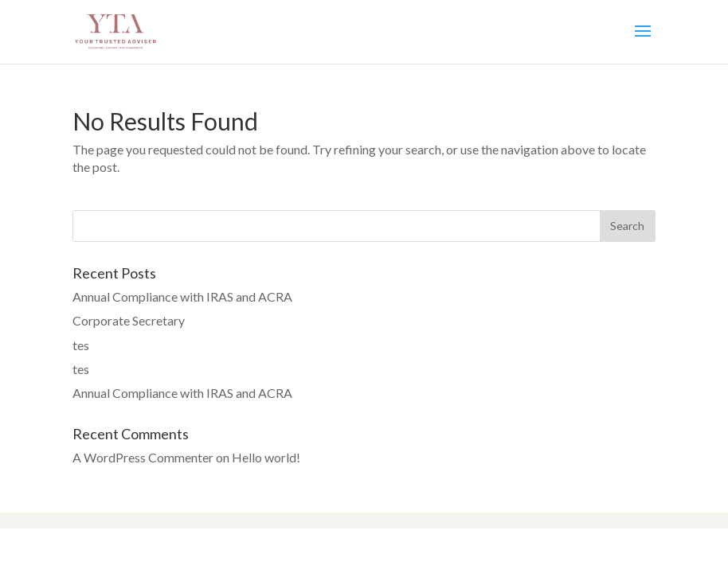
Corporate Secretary (129, 320)
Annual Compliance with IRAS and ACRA (182, 296)
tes (81, 345)
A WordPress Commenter (143, 457)
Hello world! (266, 457)
